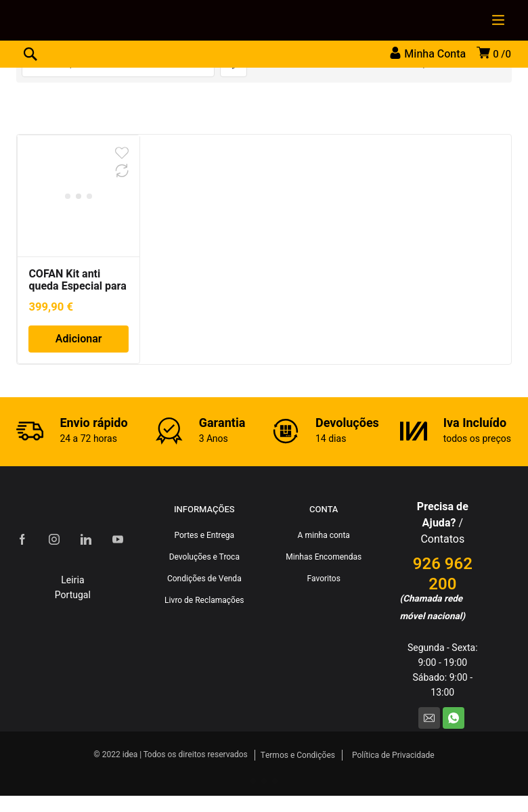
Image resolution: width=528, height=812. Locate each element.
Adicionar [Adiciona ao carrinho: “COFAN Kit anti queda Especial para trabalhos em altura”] (79, 339)
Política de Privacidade (393, 755)
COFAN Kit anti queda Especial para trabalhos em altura (78, 286)
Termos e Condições (298, 755)
